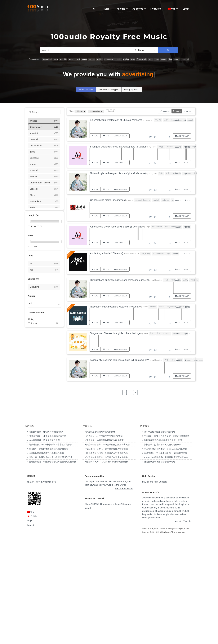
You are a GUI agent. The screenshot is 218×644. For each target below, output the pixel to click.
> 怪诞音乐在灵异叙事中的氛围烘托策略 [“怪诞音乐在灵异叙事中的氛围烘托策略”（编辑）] (45, 554)
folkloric (167, 333)
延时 (166, 120)
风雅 (161, 173)
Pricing (121, 9)
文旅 (159, 333)
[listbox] (144, 50)
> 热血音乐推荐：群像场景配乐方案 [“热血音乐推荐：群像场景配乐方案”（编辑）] (43, 541)
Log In (186, 9)
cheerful (118, 59)
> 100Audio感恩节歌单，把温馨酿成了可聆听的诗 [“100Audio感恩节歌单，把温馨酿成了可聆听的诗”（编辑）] (165, 558)
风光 (152, 333)
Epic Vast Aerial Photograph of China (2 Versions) (116, 120)
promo (84, 59)
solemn (153, 307)
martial (156, 200)
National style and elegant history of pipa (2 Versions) (118, 173)
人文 (168, 173)
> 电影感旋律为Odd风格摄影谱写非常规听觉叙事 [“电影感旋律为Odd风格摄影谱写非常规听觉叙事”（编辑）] (50, 546)
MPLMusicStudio (133, 253)
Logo (157, 59)
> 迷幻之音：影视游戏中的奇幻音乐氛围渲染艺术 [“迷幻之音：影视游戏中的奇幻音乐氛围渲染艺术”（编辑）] (50, 558)
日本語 (32, 617)
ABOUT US (138, 9)
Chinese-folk (142, 59)
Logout (31, 626)
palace (162, 307)
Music (106, 9)
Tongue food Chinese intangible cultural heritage (115, 333)
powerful (185, 59)
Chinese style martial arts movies (107, 200)
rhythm (126, 59)
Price (189, 111)
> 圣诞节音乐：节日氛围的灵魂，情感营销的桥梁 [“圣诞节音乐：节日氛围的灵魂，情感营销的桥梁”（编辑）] (165, 554)
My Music (155, 9)
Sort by (166, 111)
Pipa (168, 253)
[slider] (29, 221)
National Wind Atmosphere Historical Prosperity (115, 307)
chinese (92, 59)
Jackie (145, 307)
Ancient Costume (174, 147)
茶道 (173, 280)
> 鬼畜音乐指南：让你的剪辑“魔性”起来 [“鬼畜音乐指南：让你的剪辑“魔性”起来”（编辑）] (45, 533)
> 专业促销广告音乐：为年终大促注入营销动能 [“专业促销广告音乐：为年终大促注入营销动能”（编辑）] (106, 550)
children (177, 59)
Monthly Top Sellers (132, 90)
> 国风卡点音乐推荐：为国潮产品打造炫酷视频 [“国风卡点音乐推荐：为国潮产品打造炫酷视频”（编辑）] (106, 554)
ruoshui (131, 200)
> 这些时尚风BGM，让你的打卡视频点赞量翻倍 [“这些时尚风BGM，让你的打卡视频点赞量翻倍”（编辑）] (106, 563)
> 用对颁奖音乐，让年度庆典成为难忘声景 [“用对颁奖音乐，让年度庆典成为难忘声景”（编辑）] (46, 537)
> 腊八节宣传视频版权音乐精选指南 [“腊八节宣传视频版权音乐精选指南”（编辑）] (159, 533)
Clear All (111, 111)
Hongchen (149, 120)
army (56, 59)
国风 (195, 173)
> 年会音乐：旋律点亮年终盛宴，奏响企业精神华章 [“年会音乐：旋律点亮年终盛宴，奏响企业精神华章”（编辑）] (166, 537)
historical (166, 200)
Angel (154, 147)
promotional (47, 59)
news (133, 59)
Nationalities (158, 253)
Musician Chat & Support (109, 90)
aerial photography (192, 147)
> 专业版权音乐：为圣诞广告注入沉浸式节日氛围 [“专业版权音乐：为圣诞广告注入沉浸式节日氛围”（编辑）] (165, 550)
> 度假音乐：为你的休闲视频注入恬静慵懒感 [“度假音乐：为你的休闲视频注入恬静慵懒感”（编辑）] (48, 550)
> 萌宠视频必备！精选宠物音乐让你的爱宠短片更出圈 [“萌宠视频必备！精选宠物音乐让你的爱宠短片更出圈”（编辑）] (52, 563)
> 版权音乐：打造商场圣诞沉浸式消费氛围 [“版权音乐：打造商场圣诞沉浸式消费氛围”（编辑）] (162, 546)
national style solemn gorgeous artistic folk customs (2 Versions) (124, 360)
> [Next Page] (135, 392)
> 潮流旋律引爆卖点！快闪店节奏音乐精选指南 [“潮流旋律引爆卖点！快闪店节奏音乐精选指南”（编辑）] (106, 558)
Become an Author (86, 90)
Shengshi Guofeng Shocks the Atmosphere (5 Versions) (119, 147)
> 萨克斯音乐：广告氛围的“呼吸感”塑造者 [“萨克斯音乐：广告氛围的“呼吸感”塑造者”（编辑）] (104, 537)
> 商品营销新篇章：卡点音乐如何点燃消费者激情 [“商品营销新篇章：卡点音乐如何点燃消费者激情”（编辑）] (107, 546)
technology (109, 59)
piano (151, 59)
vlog (170, 59)
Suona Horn (157, 227)
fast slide (63, 59)
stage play (146, 253)
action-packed (74, 59)
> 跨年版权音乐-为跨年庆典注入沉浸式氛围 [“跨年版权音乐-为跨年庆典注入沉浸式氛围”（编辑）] (162, 541)
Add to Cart (183, 136)
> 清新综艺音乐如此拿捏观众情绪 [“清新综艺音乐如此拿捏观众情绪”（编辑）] (100, 533)
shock (182, 307)
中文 (172, 9)
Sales (178, 111)
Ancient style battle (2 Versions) (107, 253)
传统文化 (194, 280)
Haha (146, 333)
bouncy (164, 59)
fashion (100, 59)
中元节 (158, 120)
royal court (172, 307)
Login (30, 622)
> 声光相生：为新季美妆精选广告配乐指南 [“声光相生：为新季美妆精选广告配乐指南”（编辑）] (104, 541)
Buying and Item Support (154, 583)
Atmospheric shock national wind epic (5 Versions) (116, 227)
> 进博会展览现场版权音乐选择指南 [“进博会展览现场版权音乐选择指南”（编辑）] (159, 563)
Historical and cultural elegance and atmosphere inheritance (121, 280)
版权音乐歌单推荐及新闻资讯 (42, 583)
